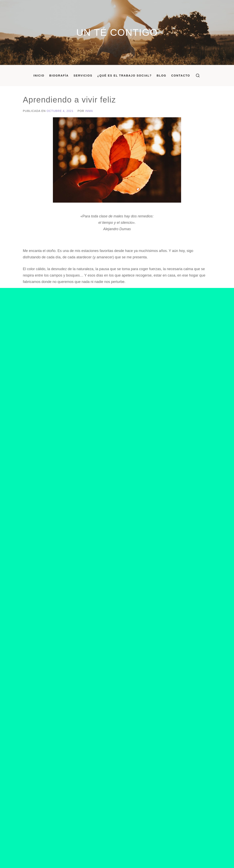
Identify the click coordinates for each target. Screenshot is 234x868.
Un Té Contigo (117, 32)
